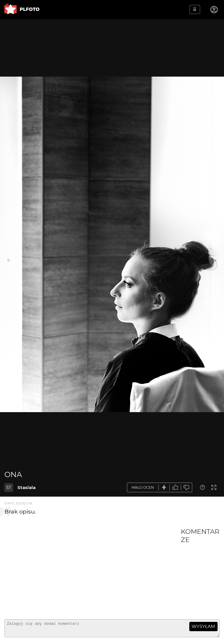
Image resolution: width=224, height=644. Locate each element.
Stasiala (27, 487)
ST (9, 487)
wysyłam (203, 626)
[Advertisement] (93, 571)
